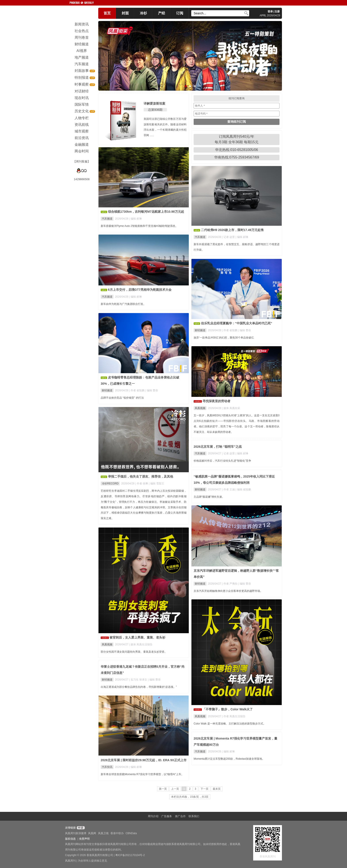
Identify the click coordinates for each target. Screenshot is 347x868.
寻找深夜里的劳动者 (216, 401)
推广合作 (180, 816)
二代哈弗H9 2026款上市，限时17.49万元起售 (232, 230)
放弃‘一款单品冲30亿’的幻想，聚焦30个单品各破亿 (224, 338)
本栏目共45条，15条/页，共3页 (190, 797)
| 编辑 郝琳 (135, 219)
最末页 (217, 789)
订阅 (180, 13)
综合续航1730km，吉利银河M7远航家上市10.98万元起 (146, 212)
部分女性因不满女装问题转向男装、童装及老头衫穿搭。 (134, 652)
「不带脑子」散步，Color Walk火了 (228, 709)
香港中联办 (117, 833)
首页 (107, 13)
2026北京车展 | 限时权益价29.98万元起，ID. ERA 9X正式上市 (144, 760)
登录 (270, 11)
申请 (80, 828)
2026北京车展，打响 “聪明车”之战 (218, 447)
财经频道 (200, 330)
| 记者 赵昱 (229, 237)
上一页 (175, 789)
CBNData (131, 833)
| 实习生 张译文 (138, 680)
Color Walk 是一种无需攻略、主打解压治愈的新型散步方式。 (230, 724)
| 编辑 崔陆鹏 (243, 489)
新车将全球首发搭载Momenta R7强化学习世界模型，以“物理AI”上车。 (142, 774)
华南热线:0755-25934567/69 (237, 157)
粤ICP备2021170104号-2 (130, 855)
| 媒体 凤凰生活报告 (141, 644)
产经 (162, 13)
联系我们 (194, 816)
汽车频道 (107, 219)
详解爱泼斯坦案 (154, 103)
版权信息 (70, 839)
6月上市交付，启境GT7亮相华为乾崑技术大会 (140, 290)
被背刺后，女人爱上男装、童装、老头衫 (137, 637)
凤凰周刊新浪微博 (76, 833)
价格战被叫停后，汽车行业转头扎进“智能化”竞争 (222, 461)
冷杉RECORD (110, 484)
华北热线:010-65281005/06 (237, 150)
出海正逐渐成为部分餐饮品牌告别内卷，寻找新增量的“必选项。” (139, 687)
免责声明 (84, 839)
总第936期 (155, 110)
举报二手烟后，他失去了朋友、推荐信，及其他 (141, 476)
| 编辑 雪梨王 (156, 484)
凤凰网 (92, 833)
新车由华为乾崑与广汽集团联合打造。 (123, 304)
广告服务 (167, 816)
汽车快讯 (107, 767)
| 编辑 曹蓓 (245, 330)
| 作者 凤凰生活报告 (234, 716)
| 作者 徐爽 (142, 484)
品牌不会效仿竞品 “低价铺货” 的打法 (122, 398)
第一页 (163, 789)
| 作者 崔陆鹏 (230, 330)
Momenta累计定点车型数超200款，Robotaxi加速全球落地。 (229, 759)
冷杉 (143, 13)
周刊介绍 (153, 816)
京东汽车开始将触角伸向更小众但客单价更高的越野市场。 (228, 591)
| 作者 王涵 (229, 489)
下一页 (204, 789)
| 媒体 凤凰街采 (231, 408)
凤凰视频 (200, 408)
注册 (277, 11)
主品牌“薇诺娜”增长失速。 (209, 497)
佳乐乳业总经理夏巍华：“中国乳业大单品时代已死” (237, 323)
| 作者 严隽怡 (230, 584)
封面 (125, 13)
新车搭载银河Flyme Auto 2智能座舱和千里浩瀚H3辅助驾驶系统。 (139, 226)
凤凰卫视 (103, 833)
